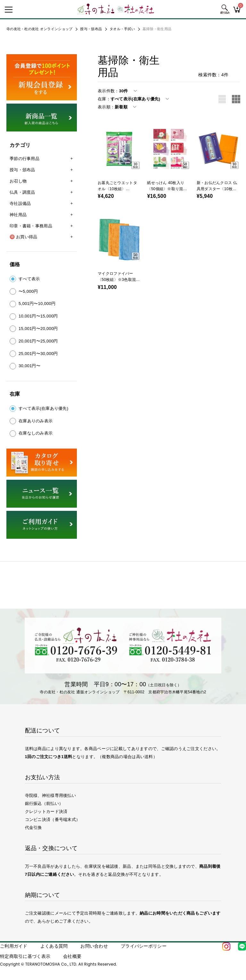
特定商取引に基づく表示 (25, 956)
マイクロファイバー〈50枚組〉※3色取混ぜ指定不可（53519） (119, 280)
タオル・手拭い (122, 29)
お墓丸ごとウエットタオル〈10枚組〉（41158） (117, 189)
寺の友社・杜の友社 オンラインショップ (39, 29)
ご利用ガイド (14, 946)
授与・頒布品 (91, 29)
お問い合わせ (94, 946)
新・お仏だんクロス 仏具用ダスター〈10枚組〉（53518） (217, 189)
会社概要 (72, 956)
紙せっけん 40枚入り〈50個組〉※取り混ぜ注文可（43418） (167, 189)
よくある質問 (54, 946)
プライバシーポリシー (144, 946)
